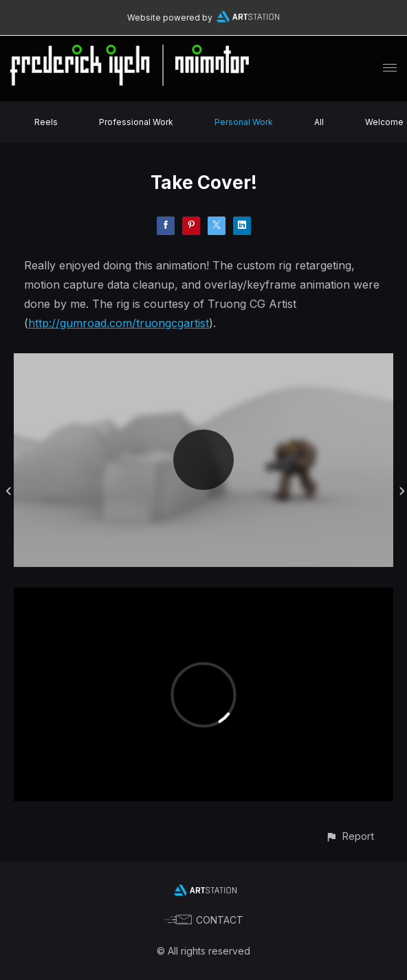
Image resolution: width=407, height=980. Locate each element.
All (319, 122)
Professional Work (136, 122)
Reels (46, 122)
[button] (350, 836)
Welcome (384, 122)
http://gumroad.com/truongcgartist (119, 323)
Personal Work (244, 122)
